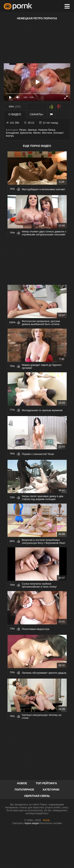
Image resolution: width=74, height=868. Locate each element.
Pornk (46, 820)
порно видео (32, 823)
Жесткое (47, 133)
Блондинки (12, 133)
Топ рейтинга (46, 783)
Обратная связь (37, 796)
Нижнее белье (47, 130)
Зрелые (32, 130)
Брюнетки (26, 133)
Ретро (23, 130)
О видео (15, 114)
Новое (22, 783)
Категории (51, 790)
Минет (37, 133)
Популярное (24, 790)
